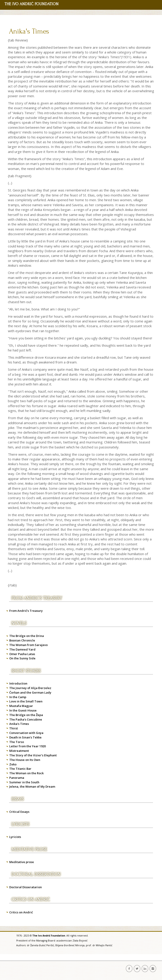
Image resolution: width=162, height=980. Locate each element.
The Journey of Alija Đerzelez (30, 688)
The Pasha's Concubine (26, 719)
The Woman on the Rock (26, 773)
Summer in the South (24, 782)
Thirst (14, 728)
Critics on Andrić (21, 912)
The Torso (17, 742)
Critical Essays (19, 812)
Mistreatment (19, 751)
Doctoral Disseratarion (26, 887)
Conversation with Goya (26, 733)
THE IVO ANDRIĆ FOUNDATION (32, 4)
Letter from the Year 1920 (27, 746)
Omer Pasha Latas (22, 654)
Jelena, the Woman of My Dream (32, 786)
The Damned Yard (22, 649)
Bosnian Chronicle (22, 640)
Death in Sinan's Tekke (25, 737)
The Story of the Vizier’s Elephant (33, 755)
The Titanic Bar (20, 769)
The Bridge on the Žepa (26, 715)
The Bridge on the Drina (27, 636)
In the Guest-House (23, 710)
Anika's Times (29, 31)
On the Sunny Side (22, 658)
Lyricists (15, 837)
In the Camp (18, 697)
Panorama (17, 778)
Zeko (13, 764)
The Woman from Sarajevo (28, 645)
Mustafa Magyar (21, 706)
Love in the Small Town (26, 701)
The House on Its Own (25, 760)
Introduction (18, 683)
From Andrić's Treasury (26, 611)
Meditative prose (22, 862)
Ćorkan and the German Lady (30, 692)
